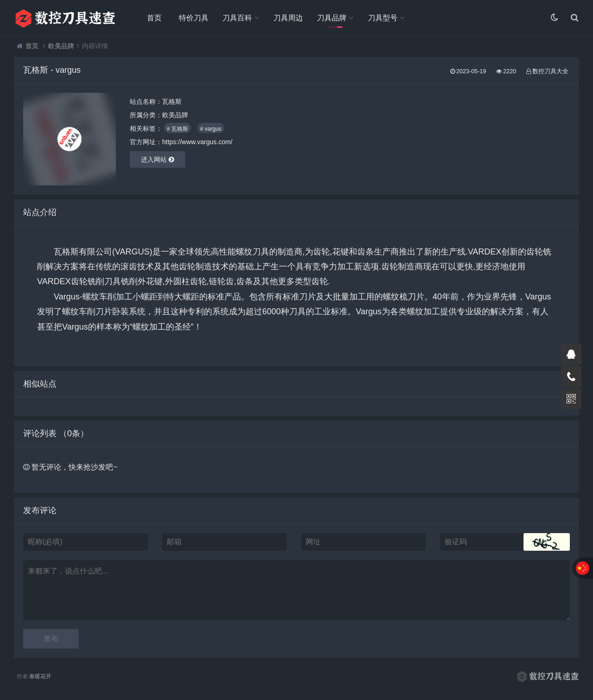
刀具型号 (383, 18)
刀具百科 (237, 18)
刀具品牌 (332, 18)
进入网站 (158, 160)
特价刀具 (194, 18)
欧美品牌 (61, 46)
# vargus (211, 129)
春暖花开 (40, 677)
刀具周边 (288, 18)
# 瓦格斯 (177, 129)
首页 (154, 18)
